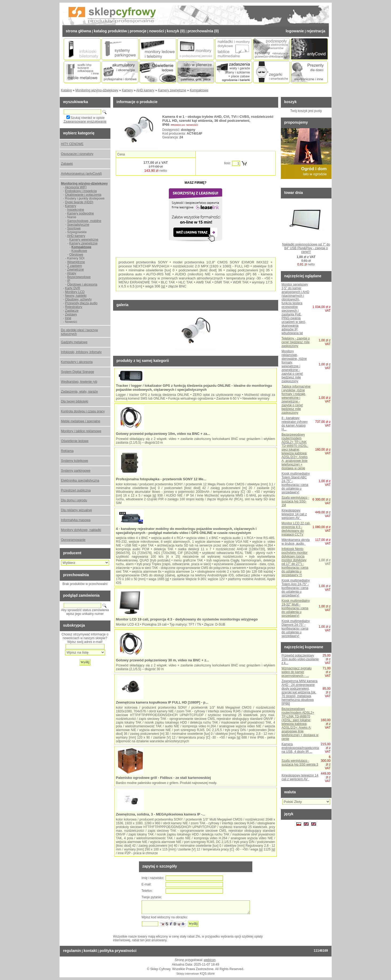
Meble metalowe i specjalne (81, 421)
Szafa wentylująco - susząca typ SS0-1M (296, 501)
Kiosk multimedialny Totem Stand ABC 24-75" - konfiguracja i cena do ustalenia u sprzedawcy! (296, 483)
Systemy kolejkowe (75, 461)
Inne (68, 318)
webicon (210, 960)
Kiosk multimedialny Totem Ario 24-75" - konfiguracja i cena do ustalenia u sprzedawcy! (296, 588)
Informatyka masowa (76, 520)
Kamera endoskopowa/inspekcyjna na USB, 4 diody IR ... (300, 748)
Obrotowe (76, 255)
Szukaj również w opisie (88, 118)
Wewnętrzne (76, 262)
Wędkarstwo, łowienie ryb (79, 382)
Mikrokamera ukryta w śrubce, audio (296, 542)
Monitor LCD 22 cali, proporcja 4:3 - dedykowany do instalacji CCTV (296, 529)
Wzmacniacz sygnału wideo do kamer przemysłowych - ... (297, 672)
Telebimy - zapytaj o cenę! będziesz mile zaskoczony (296, 342)
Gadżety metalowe (74, 342)
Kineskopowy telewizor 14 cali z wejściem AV (294, 514)
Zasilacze (72, 311)
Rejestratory (74, 307)
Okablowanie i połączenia (83, 195)
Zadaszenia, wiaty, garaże (80, 392)
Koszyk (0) (176, 31)
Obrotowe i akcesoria (82, 284)
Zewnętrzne (76, 270)
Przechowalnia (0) (203, 31)
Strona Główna (79, 31)
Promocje (138, 31)
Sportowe (74, 228)
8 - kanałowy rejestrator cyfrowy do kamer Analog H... (295, 424)
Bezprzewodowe (79, 277)
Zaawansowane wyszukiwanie (85, 122)
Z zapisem (75, 266)
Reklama (67, 451)
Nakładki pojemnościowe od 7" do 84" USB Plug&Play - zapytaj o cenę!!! (306, 248)
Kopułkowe (79, 251)
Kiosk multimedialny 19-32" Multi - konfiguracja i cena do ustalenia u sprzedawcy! (296, 608)
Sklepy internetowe (188, 974)
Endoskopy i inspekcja (81, 191)
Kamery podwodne (81, 213)
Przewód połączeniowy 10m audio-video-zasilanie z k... (300, 659)
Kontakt (90, 951)
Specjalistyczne (78, 225)
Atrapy (72, 273)
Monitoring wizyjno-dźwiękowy (97, 90)
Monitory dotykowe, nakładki (81, 530)
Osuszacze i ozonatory (77, 154)
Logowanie (295, 31)
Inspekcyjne (76, 210)
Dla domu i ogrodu (74, 500)
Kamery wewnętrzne (84, 240)
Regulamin (72, 951)
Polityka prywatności (118, 951)
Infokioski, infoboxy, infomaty (81, 352)
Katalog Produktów (110, 31)
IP (69, 281)
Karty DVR (73, 288)
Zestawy (71, 314)
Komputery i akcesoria (77, 362)
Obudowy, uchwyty (78, 299)
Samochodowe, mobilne (84, 221)
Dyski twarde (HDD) (79, 202)
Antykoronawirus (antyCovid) (81, 174)
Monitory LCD (75, 292)
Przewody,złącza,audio (81, 303)
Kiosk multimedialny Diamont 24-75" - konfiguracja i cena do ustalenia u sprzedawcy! (296, 628)
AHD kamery (145, 90)
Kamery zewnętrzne (172, 90)
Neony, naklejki (76, 296)
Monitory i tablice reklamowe (81, 431)
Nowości (157, 31)
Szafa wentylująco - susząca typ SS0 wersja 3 (300, 763)
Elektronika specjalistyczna (80, 481)
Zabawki (67, 164)
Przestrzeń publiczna (76, 490)
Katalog (67, 90)
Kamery (127, 90)
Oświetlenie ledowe (75, 441)
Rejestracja (316, 31)
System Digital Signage (78, 372)
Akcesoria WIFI (76, 187)
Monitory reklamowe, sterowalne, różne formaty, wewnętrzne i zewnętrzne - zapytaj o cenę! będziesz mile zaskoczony (294, 366)
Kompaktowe (199, 90)
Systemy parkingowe (76, 471)
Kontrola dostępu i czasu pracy (83, 411)
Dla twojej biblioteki (75, 401)
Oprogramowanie (73, 540)
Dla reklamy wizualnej (77, 510)
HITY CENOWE (72, 144)
